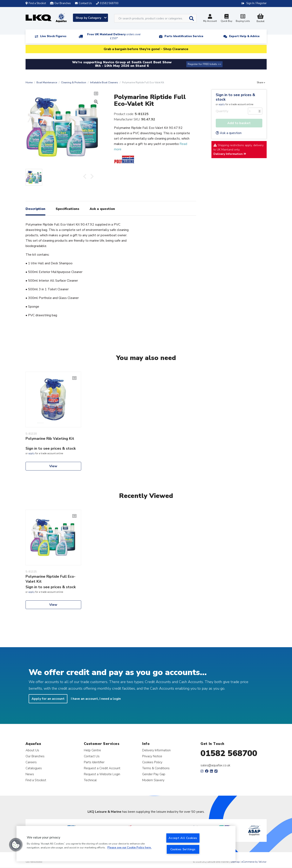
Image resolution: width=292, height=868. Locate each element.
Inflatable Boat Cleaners (104, 82)
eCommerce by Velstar (254, 862)
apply (222, 104)
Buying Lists (243, 19)
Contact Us (92, 756)
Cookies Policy (152, 762)
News (30, 774)
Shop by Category (91, 18)
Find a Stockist (36, 3)
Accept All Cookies (183, 838)
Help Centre (92, 750)
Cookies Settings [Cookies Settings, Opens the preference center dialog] (183, 849)
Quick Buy (226, 19)
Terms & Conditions (156, 768)
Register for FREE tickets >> (204, 64)
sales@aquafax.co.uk (215, 765)
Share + (261, 82)
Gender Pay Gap (154, 774)
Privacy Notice (152, 756)
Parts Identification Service (184, 36)
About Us (32, 750)
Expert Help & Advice (244, 36)
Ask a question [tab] (102, 209)
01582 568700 (229, 753)
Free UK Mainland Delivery (114, 36)
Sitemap (235, 862)
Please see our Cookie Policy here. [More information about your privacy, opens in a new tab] (129, 848)
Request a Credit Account (102, 768)
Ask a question (229, 133)
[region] (126, 844)
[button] (16, 845)
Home (29, 82)
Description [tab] (35, 209)
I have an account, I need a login (96, 699)
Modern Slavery (153, 780)
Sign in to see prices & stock (235, 97)
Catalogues (34, 768)
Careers (31, 762)
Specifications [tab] (67, 209)
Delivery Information (230, 154)
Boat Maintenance (47, 82)
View (53, 466)
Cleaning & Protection (74, 82)
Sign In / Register (256, 3)
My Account (210, 19)
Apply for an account (48, 699)
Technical (90, 780)
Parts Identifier (94, 762)
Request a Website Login (102, 774)
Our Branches (60, 3)
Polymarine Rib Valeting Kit (50, 439)
